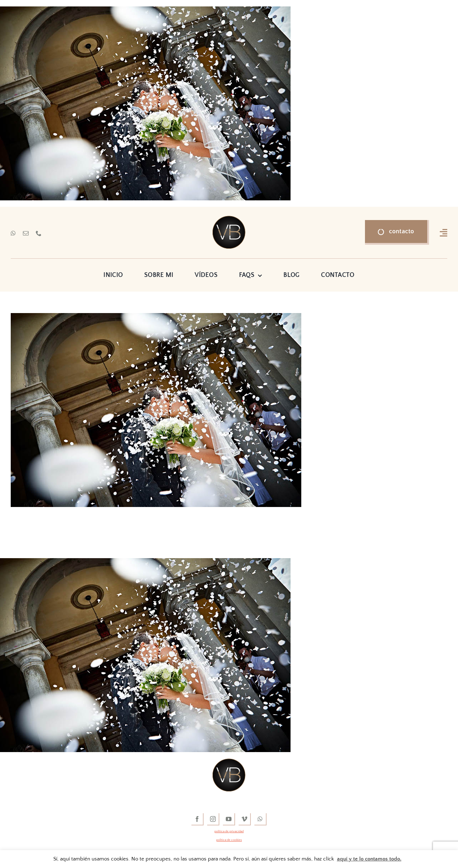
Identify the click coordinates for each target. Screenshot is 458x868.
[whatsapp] (13, 233)
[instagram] (213, 819)
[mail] (26, 233)
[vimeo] (245, 819)
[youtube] (229, 819)
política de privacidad (229, 831)
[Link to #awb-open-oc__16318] (444, 233)
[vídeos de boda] (229, 219)
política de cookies (229, 840)
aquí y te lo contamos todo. (369, 859)
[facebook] (198, 819)
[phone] (39, 233)
